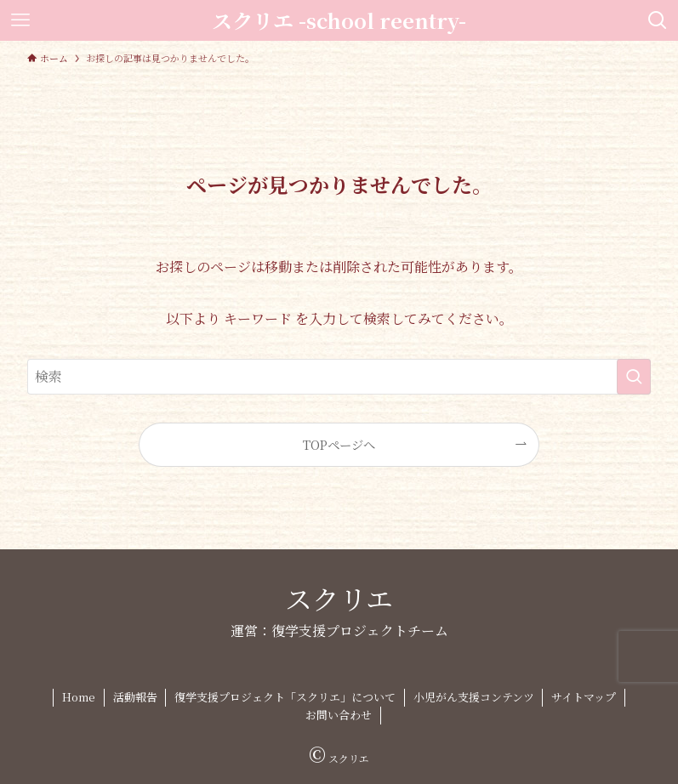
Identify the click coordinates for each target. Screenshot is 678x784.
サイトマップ (584, 697)
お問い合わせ (339, 715)
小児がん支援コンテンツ (474, 697)
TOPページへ (339, 444)
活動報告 (135, 697)
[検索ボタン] (658, 20)
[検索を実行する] (634, 377)
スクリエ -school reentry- (339, 20)
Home (79, 697)
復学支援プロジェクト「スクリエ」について (285, 697)
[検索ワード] (339, 377)
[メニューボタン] (20, 20)
